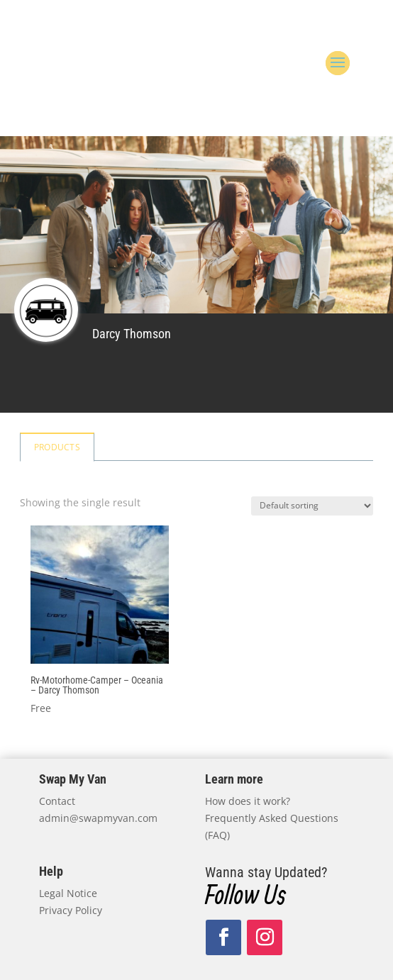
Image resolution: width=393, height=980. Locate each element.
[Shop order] (312, 506)
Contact (57, 801)
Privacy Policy (71, 910)
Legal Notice (68, 893)
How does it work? (248, 801)
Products (57, 447)
